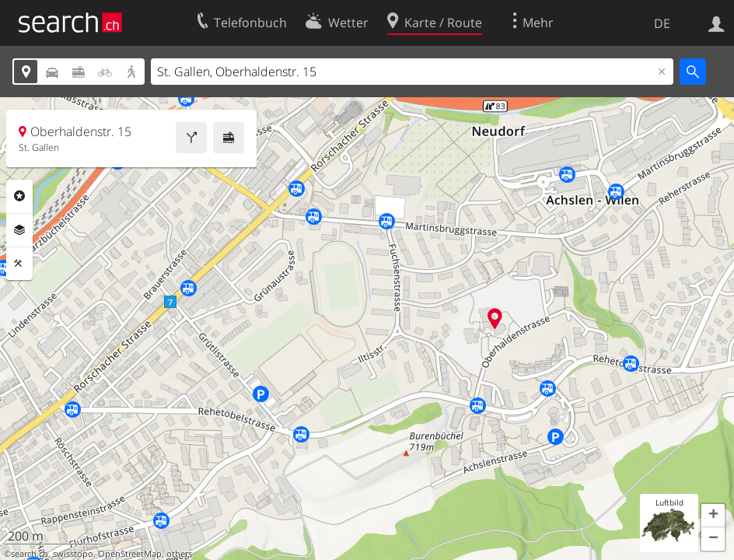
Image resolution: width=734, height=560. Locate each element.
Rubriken (19, 196)
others (179, 554)
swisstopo (73, 554)
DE (662, 23)
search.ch (30, 554)
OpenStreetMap (130, 554)
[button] (713, 516)
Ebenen (19, 230)
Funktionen (19, 264)
